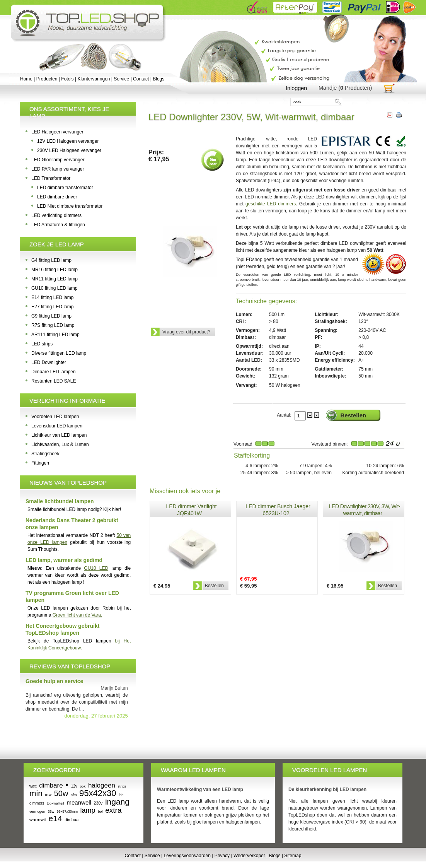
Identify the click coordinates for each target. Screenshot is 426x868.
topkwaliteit (55, 803)
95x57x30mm (67, 812)
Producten (47, 79)
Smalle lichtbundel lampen (60, 501)
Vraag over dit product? (186, 332)
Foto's (67, 79)
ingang (117, 802)
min (36, 793)
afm (74, 795)
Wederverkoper (249, 856)
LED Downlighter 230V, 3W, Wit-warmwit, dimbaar (365, 510)
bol (100, 812)
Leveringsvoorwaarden (187, 856)
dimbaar (72, 820)
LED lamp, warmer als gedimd (64, 560)
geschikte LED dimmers (271, 204)
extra (113, 810)
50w (61, 793)
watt (33, 786)
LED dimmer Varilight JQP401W (191, 510)
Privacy (222, 856)
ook (83, 786)
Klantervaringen (94, 79)
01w (49, 795)
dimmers (37, 803)
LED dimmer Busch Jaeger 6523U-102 (278, 510)
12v (74, 786)
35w (51, 812)
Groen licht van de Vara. (78, 615)
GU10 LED (96, 568)
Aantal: (285, 415)
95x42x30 (98, 793)
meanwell (79, 802)
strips (122, 786)
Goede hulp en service (54, 681)
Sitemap (293, 856)
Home (26, 79)
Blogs (158, 79)
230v (98, 803)
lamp (88, 810)
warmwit (38, 819)
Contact (141, 79)
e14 (55, 818)
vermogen (37, 812)
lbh (121, 795)
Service (121, 79)
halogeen (102, 785)
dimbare (51, 785)
